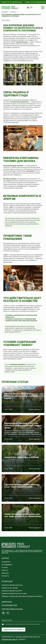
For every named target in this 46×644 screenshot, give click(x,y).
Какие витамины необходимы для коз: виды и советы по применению (23, 515)
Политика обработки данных (12, 609)
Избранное (7, 602)
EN (31, 8)
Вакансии (5, 573)
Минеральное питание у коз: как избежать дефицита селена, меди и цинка (23, 425)
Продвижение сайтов (9, 639)
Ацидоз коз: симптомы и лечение (22, 457)
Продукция (7, 581)
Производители (9, 605)
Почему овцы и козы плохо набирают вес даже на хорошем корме (21, 396)
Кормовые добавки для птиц (12, 585)
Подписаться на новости (13, 630)
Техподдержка (7, 565)
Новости (5, 570)
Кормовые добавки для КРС (12, 591)
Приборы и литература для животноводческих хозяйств (22, 596)
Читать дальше (34, 409)
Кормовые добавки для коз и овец (14, 593)
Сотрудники (6, 562)
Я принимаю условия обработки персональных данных (22, 624)
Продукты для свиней (10, 588)
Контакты (5, 576)
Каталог (5, 558)
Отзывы (5, 567)
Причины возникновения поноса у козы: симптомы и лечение (22, 486)
